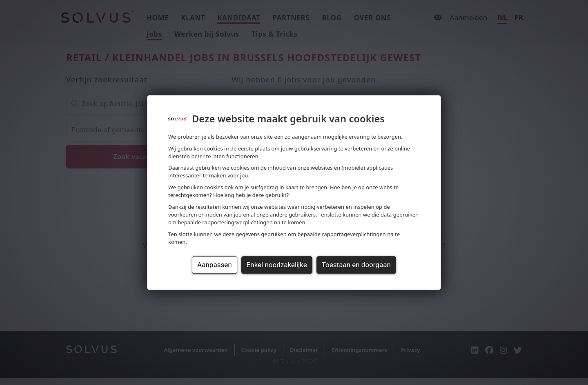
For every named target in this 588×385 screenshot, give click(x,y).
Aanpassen (214, 265)
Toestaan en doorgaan (356, 265)
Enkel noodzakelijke (277, 265)
